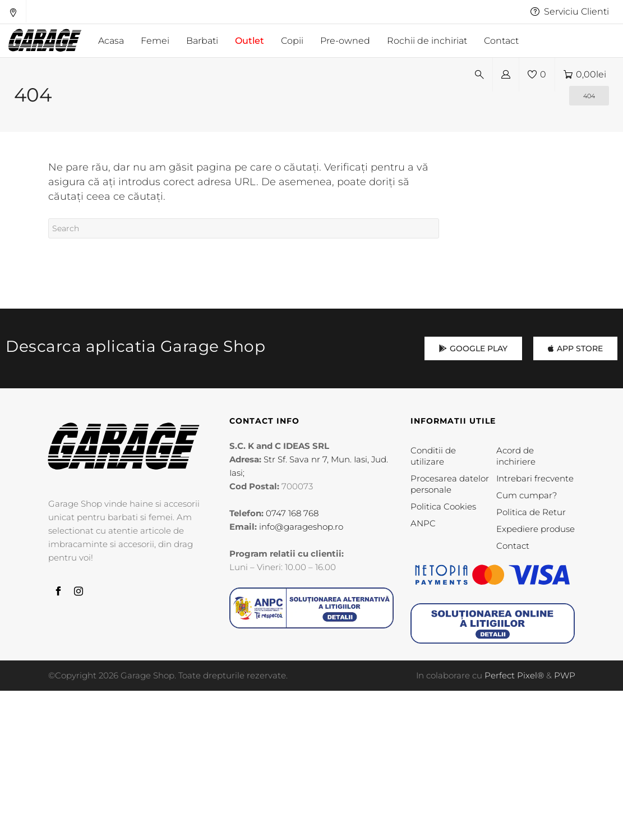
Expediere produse (536, 529)
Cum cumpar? (527, 495)
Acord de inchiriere (516, 456)
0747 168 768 (292, 513)
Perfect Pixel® (514, 675)
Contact (513, 546)
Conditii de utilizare (433, 456)
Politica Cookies (443, 506)
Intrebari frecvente (535, 478)
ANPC (423, 523)
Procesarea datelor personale (450, 484)
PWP (565, 675)
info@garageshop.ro (301, 527)
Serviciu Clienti (570, 12)
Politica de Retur (531, 512)
